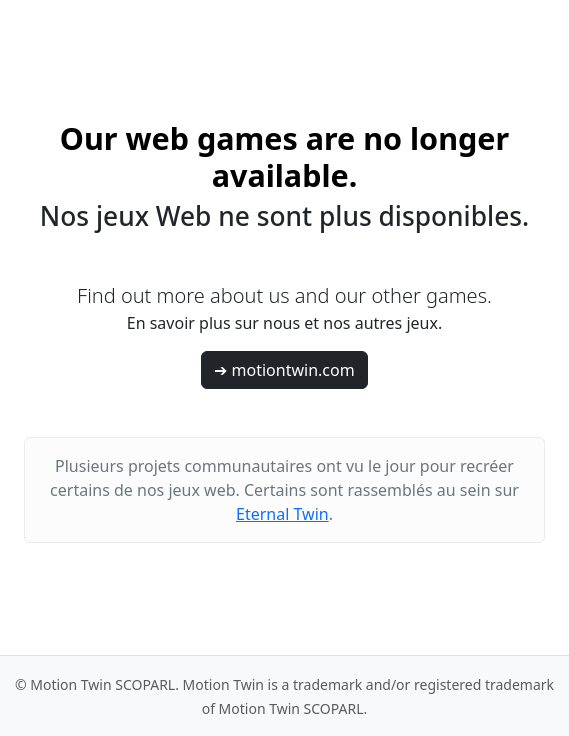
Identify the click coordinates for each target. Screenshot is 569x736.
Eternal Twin (282, 514)
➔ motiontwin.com (284, 370)
